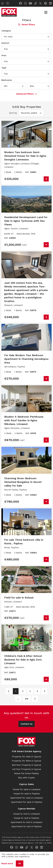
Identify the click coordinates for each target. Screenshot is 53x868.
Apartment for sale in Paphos (27, 802)
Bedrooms (7, 80)
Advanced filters (26, 94)
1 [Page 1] (16, 691)
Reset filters (27, 25)
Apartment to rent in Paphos (26, 826)
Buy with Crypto (26, 778)
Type (4, 68)
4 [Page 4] (37, 691)
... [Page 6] (18, 699)
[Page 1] (9, 691)
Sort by (13, 113)
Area (4, 55)
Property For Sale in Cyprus (26, 757)
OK (20, 864)
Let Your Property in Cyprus (27, 769)
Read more (7, 864)
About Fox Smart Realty (26, 773)
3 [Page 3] (30, 691)
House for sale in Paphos (27, 794)
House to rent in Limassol (26, 814)
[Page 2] (35, 699)
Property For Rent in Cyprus (26, 761)
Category (6, 31)
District (5, 43)
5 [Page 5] (45, 691)
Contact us (26, 724)
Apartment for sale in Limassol (27, 798)
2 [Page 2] (23, 691)
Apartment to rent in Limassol (26, 822)
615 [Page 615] (27, 699)
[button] (26, 37)
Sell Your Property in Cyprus (26, 765)
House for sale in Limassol (27, 789)
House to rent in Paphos (26, 818)
